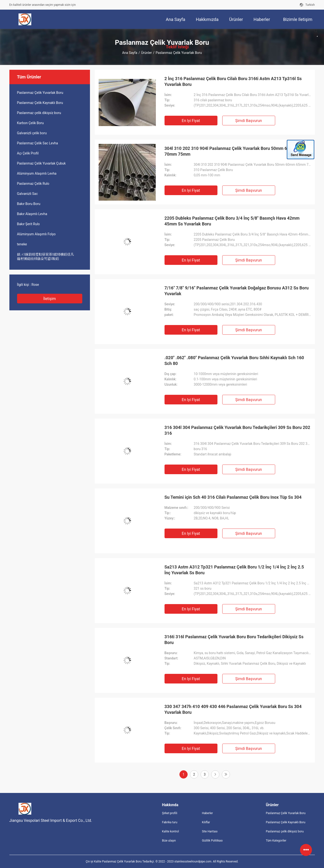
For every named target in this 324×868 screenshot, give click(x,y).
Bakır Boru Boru (29, 204)
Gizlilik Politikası (212, 841)
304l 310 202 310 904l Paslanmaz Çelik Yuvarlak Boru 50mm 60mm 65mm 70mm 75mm (238, 151)
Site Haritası (210, 831)
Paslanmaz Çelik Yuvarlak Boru (40, 93)
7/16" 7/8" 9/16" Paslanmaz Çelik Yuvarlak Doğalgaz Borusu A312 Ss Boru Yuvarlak (237, 291)
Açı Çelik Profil (28, 153)
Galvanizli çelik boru (32, 133)
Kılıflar (206, 822)
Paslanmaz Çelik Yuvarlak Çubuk (41, 163)
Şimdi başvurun (249, 121)
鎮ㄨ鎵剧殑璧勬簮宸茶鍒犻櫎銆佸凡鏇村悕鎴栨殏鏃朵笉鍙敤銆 (45, 256)
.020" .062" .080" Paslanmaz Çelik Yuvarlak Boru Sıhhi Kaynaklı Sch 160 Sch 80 (234, 361)
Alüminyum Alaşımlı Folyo (36, 234)
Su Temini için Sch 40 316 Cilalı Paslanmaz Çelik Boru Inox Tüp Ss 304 (233, 497)
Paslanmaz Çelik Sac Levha (38, 143)
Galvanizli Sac (27, 194)
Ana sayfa (130, 53)
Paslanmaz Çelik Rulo (33, 184)
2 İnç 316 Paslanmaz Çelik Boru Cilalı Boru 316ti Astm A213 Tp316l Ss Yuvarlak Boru (233, 81)
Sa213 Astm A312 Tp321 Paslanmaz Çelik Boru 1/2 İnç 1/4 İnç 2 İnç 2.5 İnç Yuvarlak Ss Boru (234, 570)
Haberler (207, 813)
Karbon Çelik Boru (30, 123)
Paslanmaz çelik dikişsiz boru (39, 113)
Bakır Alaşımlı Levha (32, 214)
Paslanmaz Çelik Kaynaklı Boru (40, 103)
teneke (22, 244)
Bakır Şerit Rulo (29, 224)
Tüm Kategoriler (276, 841)
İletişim (50, 299)
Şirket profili (170, 813)
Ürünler (146, 53)
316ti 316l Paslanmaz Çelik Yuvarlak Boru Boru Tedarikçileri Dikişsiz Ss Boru (234, 640)
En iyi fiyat (191, 121)
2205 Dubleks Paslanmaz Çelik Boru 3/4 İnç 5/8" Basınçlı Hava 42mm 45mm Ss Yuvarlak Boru (232, 221)
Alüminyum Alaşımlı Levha (37, 173)
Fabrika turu (170, 822)
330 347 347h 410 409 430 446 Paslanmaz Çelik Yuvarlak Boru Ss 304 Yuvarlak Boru (233, 709)
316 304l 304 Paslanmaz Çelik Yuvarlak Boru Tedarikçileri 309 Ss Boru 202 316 (237, 430)
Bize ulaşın (169, 841)
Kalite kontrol (171, 831)
